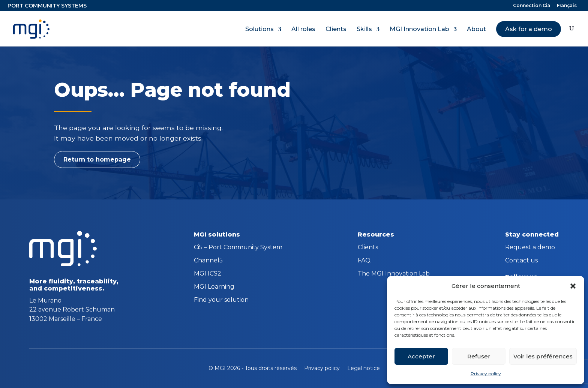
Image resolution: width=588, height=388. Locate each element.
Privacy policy (486, 374)
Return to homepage (97, 160)
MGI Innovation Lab (419, 29)
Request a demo (530, 248)
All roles (303, 29)
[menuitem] (567, 7)
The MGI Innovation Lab (394, 274)
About (476, 29)
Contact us (521, 261)
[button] (573, 286)
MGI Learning (214, 287)
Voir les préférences (543, 356)
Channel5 (208, 261)
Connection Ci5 (532, 6)
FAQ (364, 261)
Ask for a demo (529, 29)
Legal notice (364, 368)
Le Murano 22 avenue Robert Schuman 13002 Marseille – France (72, 310)
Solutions (259, 29)
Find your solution (221, 300)
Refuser (479, 356)
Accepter (421, 356)
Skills (364, 29)
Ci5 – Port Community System (238, 248)
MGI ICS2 (208, 274)
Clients (336, 29)
